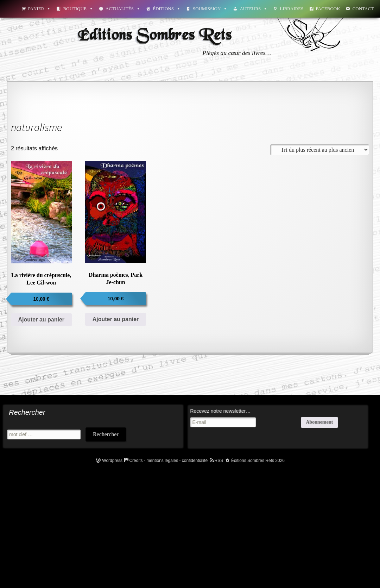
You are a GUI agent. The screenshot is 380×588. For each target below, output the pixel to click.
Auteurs (254, 9)
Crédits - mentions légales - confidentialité (168, 461)
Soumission (210, 9)
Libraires (292, 9)
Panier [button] (40, 9)
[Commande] (320, 150)
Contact (363, 9)
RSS (219, 461)
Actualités (123, 9)
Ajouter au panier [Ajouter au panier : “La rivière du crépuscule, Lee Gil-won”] (41, 320)
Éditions (167, 9)
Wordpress (112, 461)
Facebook (328, 9)
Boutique (78, 9)
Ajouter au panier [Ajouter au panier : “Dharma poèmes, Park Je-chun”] (116, 319)
